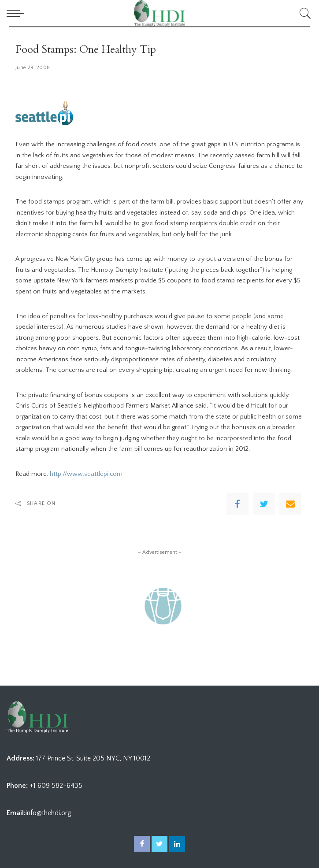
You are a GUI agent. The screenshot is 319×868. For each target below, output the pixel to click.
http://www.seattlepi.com (86, 474)
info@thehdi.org (48, 813)
